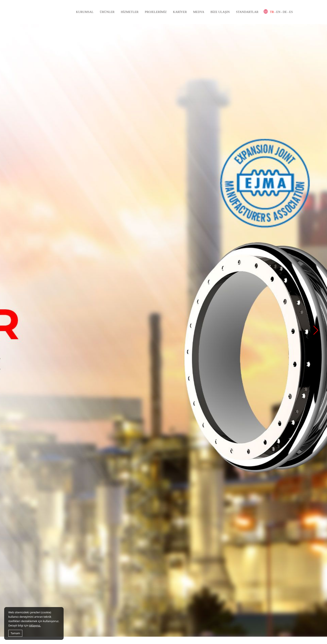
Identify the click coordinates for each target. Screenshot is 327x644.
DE (285, 12)
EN (278, 12)
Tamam (15, 633)
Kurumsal (85, 12)
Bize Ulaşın (220, 12)
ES (291, 12)
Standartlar (247, 12)
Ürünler (107, 12)
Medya (199, 12)
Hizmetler (130, 12)
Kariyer (180, 12)
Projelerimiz (156, 12)
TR (272, 12)
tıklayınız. (35, 625)
